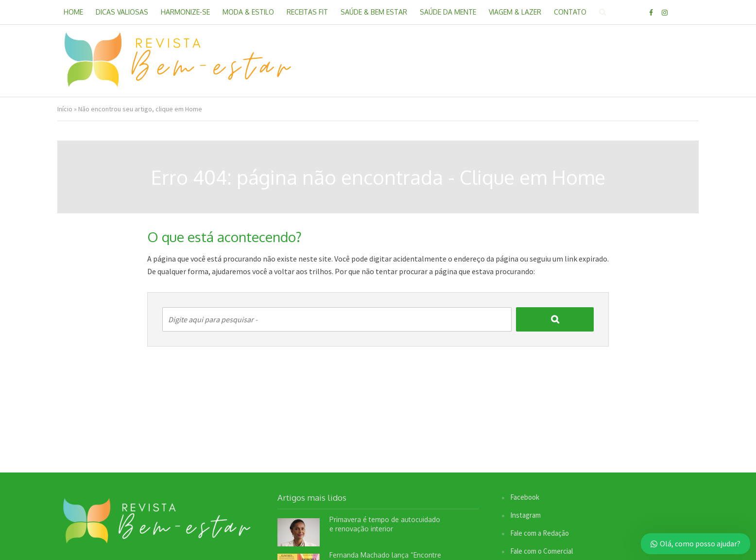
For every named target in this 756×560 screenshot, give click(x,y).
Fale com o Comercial (541, 551)
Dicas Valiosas (122, 12)
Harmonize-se (185, 12)
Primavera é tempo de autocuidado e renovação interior (385, 524)
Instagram (525, 515)
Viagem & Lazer (515, 12)
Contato (570, 12)
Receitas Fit (307, 12)
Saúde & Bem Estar (374, 12)
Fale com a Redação (540, 533)
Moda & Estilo (248, 12)
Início (65, 109)
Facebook (525, 497)
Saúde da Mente (448, 12)
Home (73, 12)
